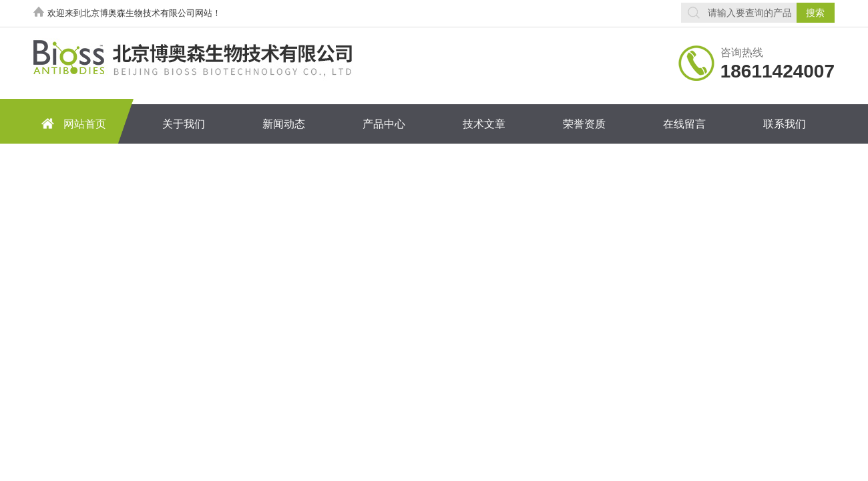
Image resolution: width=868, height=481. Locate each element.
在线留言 (684, 124)
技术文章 (484, 124)
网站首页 (71, 123)
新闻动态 (284, 124)
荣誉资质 (584, 124)
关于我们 (184, 124)
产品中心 (384, 124)
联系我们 (785, 124)
